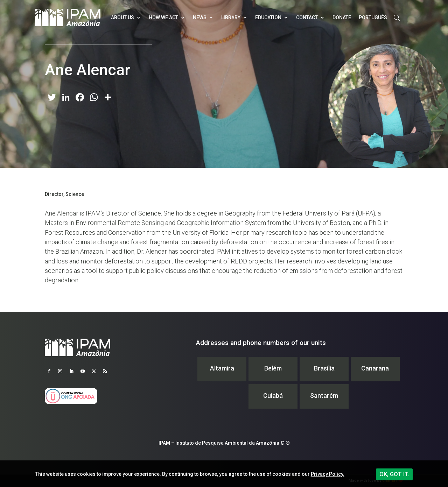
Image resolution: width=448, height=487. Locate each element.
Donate (342, 17)
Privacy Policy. (328, 474)
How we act (163, 17)
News (200, 17)
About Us (122, 17)
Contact (307, 17)
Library (231, 17)
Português (373, 17)
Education (268, 17)
